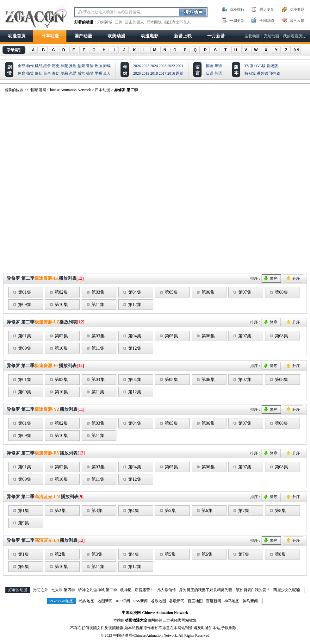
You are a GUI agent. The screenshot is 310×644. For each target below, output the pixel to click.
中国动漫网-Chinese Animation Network (59, 90)
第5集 (170, 511)
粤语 (218, 66)
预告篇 (275, 73)
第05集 (171, 292)
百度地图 (195, 601)
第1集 (24, 511)
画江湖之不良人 (177, 22)
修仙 (39, 73)
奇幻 (56, 73)
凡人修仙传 (166, 590)
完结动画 (271, 36)
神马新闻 (250, 601)
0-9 (296, 50)
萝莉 (64, 73)
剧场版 (272, 66)
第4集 (134, 511)
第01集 (25, 292)
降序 (274, 278)
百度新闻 (214, 601)
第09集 (25, 305)
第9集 (24, 523)
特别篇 (250, 73)
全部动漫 (267, 21)
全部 (22, 66)
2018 (154, 73)
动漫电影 (150, 36)
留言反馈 (297, 21)
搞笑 (30, 73)
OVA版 (260, 66)
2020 (137, 73)
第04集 (135, 292)
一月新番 (216, 36)
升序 (296, 278)
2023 (163, 66)
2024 (154, 66)
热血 (98, 66)
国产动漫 (83, 36)
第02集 (61, 292)
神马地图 (232, 601)
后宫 (81, 73)
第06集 (208, 292)
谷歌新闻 (177, 601)
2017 (163, 73)
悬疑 (81, 66)
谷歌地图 (158, 601)
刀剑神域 (105, 22)
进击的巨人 (134, 22)
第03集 (98, 292)
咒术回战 (154, 22)
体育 (22, 73)
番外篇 (263, 73)
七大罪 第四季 (63, 590)
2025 (146, 66)
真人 (107, 73)
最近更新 (267, 9)
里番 (98, 73)
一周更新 (237, 21)
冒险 (90, 66)
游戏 (107, 66)
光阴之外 (40, 590)
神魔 (64, 66)
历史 (56, 66)
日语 (210, 73)
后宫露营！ (144, 590)
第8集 (280, 511)
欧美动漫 (116, 36)
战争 (47, 66)
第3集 (97, 511)
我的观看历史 (294, 36)
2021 (180, 66)
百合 (47, 73)
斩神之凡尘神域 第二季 (98, 590)
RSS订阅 (123, 601)
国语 (210, 66)
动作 (30, 66)
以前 (180, 73)
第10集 (61, 305)
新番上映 (183, 36)
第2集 (60, 511)
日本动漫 (50, 36)
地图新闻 (105, 601)
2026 (137, 66)
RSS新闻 (140, 601)
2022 (171, 66)
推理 (73, 66)
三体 (119, 22)
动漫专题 (297, 9)
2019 (146, 73)
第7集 (244, 511)
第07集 (245, 292)
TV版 (249, 66)
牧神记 (126, 590)
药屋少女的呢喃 (287, 590)
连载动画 (252, 36)
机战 (39, 66)
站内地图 (87, 601)
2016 (171, 73)
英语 (218, 73)
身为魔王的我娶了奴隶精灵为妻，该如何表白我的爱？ (225, 590)
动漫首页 (17, 36)
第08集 (282, 292)
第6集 (207, 511)
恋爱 (73, 73)
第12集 (135, 305)
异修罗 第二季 (126, 90)
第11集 (98, 305)
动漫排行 (237, 9)
